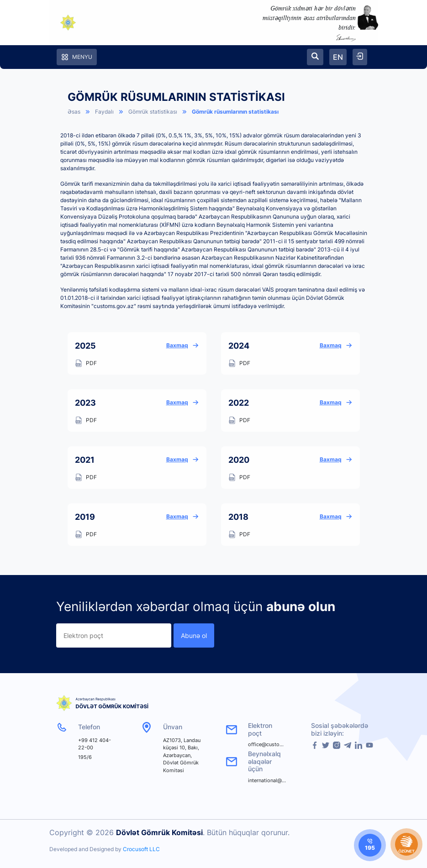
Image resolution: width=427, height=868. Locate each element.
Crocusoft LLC (141, 849)
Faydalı (104, 112)
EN (338, 57)
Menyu (77, 57)
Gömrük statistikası (153, 112)
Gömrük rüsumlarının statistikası (235, 112)
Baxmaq (183, 345)
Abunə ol (194, 635)
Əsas (74, 112)
